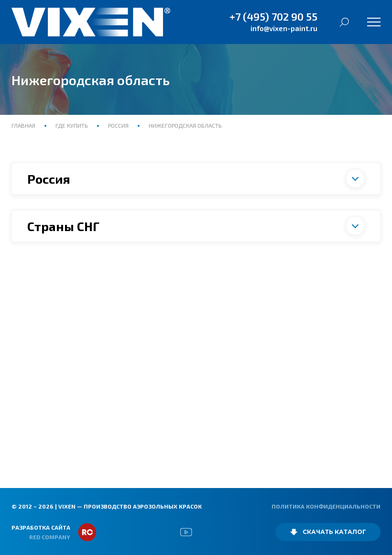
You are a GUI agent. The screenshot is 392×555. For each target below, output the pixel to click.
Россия (118, 125)
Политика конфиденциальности (326, 506)
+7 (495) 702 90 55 (273, 16)
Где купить (72, 125)
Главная (24, 125)
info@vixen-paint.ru (284, 28)
